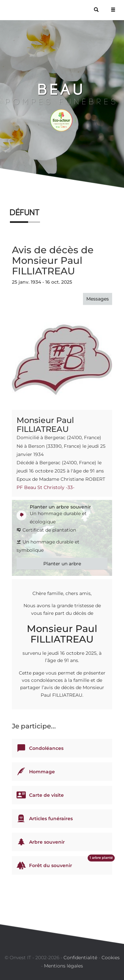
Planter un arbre (62, 564)
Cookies (111, 958)
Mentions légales (63, 966)
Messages (98, 299)
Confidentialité (80, 958)
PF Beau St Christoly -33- (45, 487)
